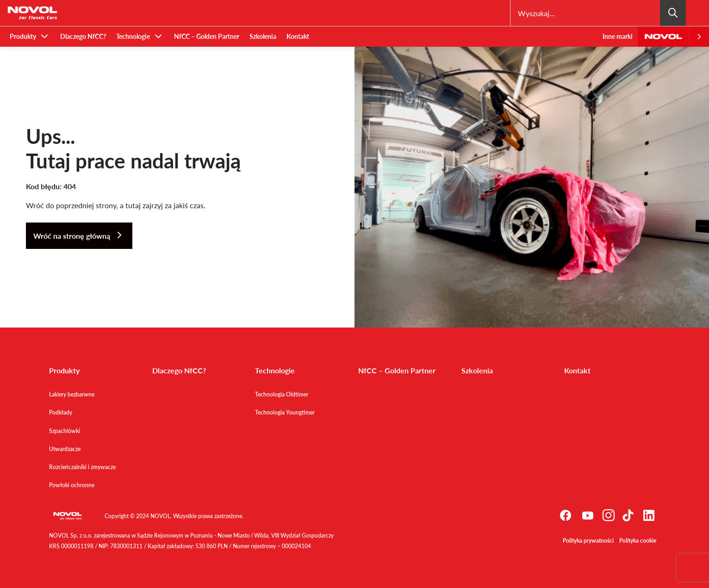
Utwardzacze (65, 449)
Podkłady (61, 412)
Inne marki (618, 36)
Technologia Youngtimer (285, 412)
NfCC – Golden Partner (207, 36)
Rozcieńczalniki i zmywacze (82, 467)
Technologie (133, 36)
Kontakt (298, 36)
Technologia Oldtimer (282, 394)
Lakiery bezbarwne (72, 394)
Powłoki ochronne (72, 485)
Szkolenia (263, 36)
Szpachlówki (65, 431)
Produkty (23, 36)
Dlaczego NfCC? (83, 36)
